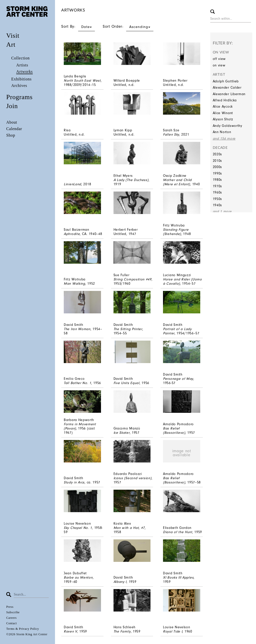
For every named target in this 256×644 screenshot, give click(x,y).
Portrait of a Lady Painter (177, 331)
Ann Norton (222, 132)
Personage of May (178, 379)
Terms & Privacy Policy (23, 629)
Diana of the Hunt (178, 532)
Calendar (14, 129)
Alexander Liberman (229, 94)
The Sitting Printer (128, 329)
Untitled (120, 85)
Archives (19, 86)
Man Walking (74, 284)
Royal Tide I (173, 631)
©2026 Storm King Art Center (27, 634)
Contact (11, 623)
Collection (20, 58)
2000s (217, 167)
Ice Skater (122, 433)
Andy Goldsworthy (227, 126)
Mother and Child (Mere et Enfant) (177, 182)
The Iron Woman (77, 329)
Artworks (24, 72)
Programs (19, 97)
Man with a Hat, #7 (129, 528)
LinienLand (72, 184)
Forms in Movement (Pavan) (80, 426)
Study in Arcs (74, 482)
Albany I (120, 582)
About (12, 122)
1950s (217, 199)
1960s (217, 192)
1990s (217, 173)
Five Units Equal (126, 383)
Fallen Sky (171, 134)
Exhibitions (21, 79)
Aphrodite (72, 234)
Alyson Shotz (223, 119)
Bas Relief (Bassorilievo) (174, 430)
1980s (217, 180)
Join (12, 106)
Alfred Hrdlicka (225, 100)
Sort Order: (128, 26)
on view (219, 65)
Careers (11, 618)
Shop (11, 135)
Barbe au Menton (78, 577)
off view (219, 59)
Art (11, 45)
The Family (122, 631)
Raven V (70, 631)
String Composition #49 (132, 279)
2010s (217, 161)
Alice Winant (223, 113)
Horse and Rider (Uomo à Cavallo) (182, 281)
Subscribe (13, 612)
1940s (217, 205)
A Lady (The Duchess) (131, 180)
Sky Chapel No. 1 (78, 528)
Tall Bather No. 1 (77, 383)
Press (10, 607)
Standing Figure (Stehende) (176, 232)
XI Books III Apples (178, 577)
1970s (217, 186)
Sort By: (78, 26)
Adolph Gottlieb (226, 81)
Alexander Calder (227, 88)
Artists (22, 65)
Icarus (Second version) (132, 478)
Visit (13, 36)
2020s (217, 154)
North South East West (82, 81)
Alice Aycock (223, 107)
